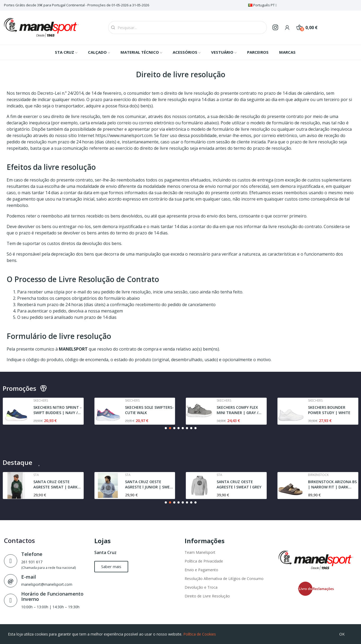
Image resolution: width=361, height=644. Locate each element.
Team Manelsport (200, 552)
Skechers (41, 401)
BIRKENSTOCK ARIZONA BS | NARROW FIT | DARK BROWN (332, 484)
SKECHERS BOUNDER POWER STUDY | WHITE (329, 410)
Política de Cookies (200, 634)
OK (342, 634)
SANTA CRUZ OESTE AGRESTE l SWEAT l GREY (239, 484)
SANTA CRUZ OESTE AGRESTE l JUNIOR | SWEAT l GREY (150, 484)
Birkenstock (318, 475)
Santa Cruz (105, 552)
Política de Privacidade (204, 561)
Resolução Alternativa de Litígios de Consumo (224, 579)
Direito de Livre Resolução (207, 596)
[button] (166, 428)
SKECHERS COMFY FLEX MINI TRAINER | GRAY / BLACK (237, 410)
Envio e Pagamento (201, 570)
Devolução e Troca (201, 587)
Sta (36, 475)
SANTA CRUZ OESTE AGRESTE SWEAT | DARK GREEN (55, 484)
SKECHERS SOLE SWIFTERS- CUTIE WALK (149, 410)
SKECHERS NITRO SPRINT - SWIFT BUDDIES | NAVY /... (57, 410)
